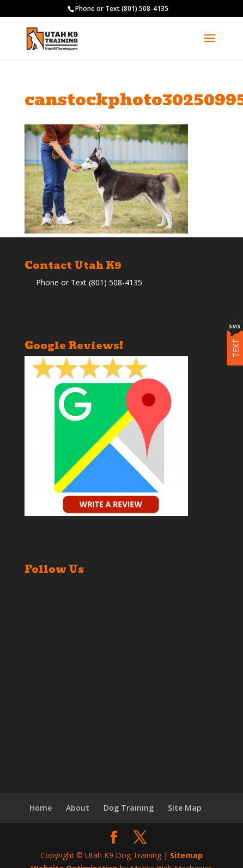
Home (41, 808)
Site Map (185, 808)
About (78, 808)
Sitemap (186, 855)
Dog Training (129, 808)
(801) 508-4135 (145, 8)
